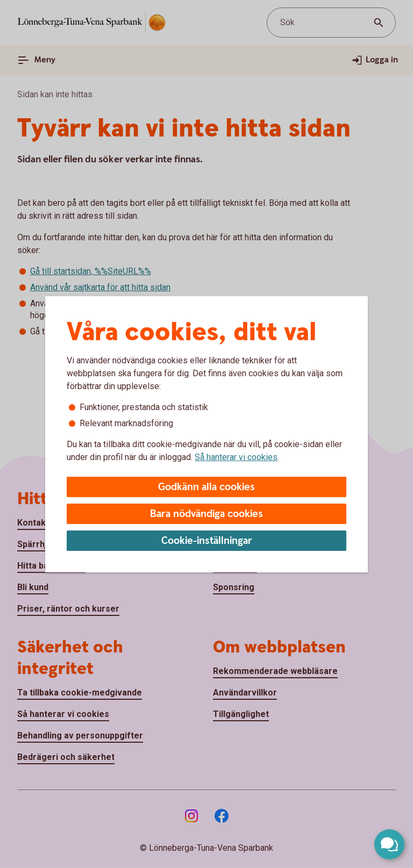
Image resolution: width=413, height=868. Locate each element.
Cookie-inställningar (207, 541)
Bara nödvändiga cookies (206, 514)
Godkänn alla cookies (206, 487)
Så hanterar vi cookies (236, 457)
